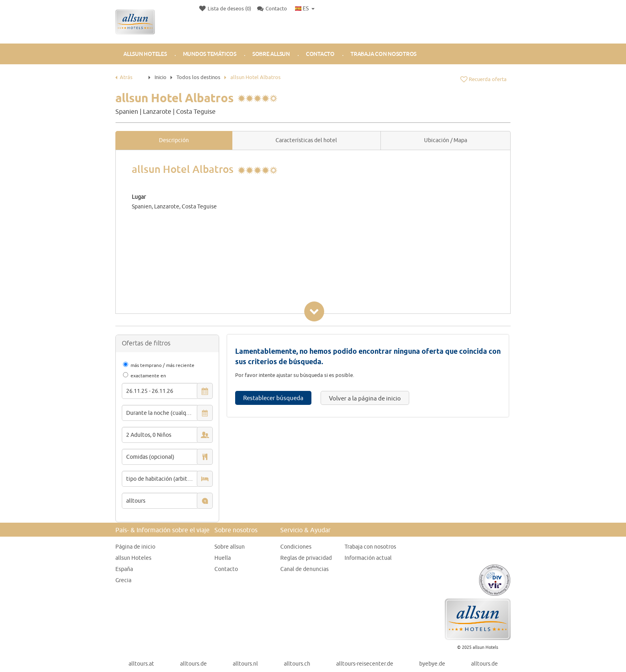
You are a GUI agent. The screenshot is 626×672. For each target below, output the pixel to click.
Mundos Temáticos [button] (210, 54)
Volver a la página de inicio (365, 398)
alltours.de (193, 664)
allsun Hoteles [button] (145, 54)
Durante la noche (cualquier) (162, 413)
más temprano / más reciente (162, 365)
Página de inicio (135, 547)
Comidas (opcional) (150, 457)
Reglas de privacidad (306, 558)
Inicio (160, 77)
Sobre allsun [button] (271, 54)
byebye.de (432, 664)
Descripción (174, 140)
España (124, 569)
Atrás (124, 77)
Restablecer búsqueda (273, 398)
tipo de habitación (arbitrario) (162, 479)
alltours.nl (245, 664)
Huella (223, 558)
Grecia (123, 580)
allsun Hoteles (133, 558)
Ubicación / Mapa (446, 140)
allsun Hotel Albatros (256, 77)
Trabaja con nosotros (383, 54)
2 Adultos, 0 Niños (149, 435)
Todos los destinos (198, 77)
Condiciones (296, 547)
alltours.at (141, 664)
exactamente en (148, 376)
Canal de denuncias (304, 569)
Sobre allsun (230, 547)
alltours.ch (297, 664)
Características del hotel (306, 140)
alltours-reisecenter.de (365, 664)
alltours (136, 501)
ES (302, 8)
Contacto (320, 54)
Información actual (368, 558)
